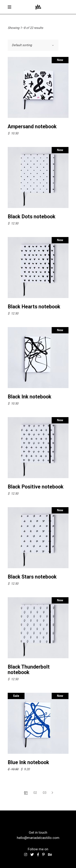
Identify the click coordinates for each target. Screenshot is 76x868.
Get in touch (38, 832)
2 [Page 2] (36, 793)
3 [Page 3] (45, 793)
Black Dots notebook (32, 217)
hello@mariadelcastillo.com (38, 838)
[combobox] (33, 45)
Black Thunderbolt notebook (29, 670)
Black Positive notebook (36, 487)
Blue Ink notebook (28, 762)
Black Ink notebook (29, 397)
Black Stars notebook (32, 577)
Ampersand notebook (32, 127)
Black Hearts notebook (34, 307)
